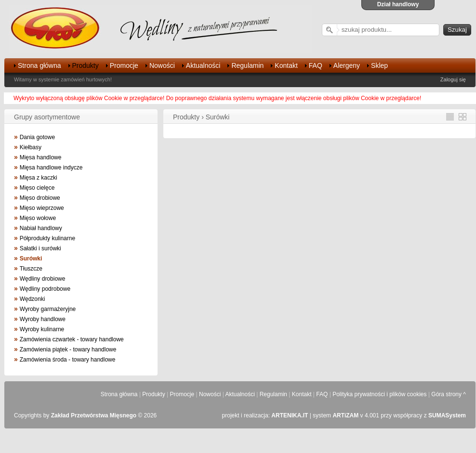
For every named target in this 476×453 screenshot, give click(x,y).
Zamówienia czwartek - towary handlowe (72, 339)
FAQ (316, 65)
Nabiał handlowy (41, 228)
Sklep (379, 65)
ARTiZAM (345, 415)
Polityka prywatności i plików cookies (379, 394)
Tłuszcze (31, 269)
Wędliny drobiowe (43, 279)
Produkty (86, 65)
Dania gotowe (37, 137)
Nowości (162, 65)
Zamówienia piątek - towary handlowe (68, 349)
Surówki (31, 259)
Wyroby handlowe (43, 319)
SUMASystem (447, 415)
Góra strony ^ (449, 394)
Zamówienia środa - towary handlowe (68, 360)
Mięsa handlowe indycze (51, 168)
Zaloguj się (453, 79)
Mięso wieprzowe (42, 208)
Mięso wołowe (38, 218)
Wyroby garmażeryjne (48, 309)
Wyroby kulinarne (42, 329)
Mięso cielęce (37, 188)
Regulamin (247, 65)
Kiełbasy (31, 147)
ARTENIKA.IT (290, 415)
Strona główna (40, 65)
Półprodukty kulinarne (47, 238)
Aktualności (203, 65)
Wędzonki (33, 299)
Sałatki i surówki (40, 248)
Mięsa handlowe (41, 157)
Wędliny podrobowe (45, 289)
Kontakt (286, 65)
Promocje (124, 65)
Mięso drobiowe (40, 198)
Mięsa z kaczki (39, 178)
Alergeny (347, 65)
